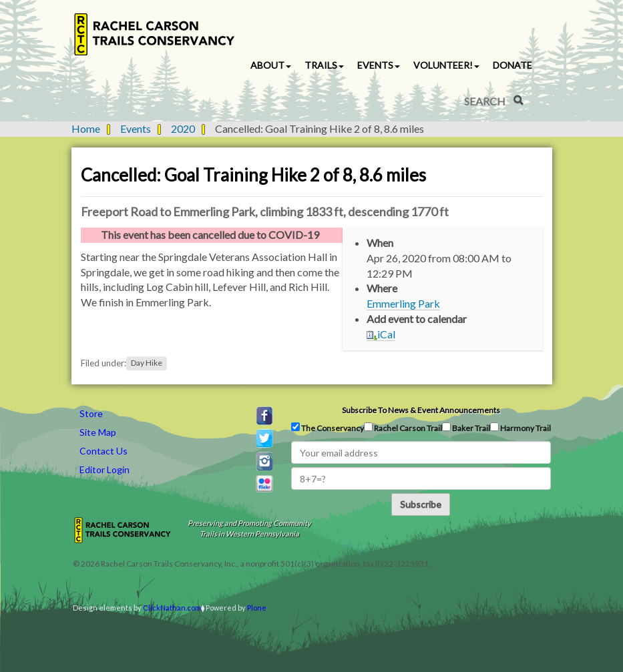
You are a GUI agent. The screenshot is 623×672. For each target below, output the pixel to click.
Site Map (98, 432)
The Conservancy (328, 428)
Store (91, 413)
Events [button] (379, 65)
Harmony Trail (521, 428)
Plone (257, 608)
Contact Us (103, 451)
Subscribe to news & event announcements (421, 410)
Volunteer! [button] (446, 65)
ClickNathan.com (172, 608)
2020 (183, 128)
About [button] (271, 65)
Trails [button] (324, 65)
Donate (512, 65)
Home (86, 128)
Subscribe (421, 504)
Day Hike (147, 363)
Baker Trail (466, 428)
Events (136, 128)
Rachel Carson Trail (403, 428)
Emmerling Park (403, 303)
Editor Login (105, 469)
